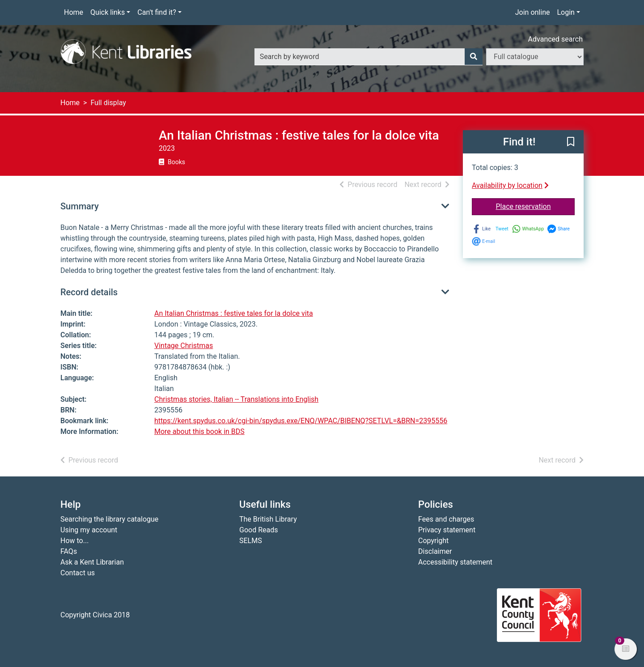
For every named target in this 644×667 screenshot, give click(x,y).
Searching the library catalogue (109, 519)
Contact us (78, 573)
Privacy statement (447, 530)
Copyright (433, 541)
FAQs (69, 551)
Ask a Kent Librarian (92, 562)
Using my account (89, 530)
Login (566, 12)
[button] (571, 142)
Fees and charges (446, 519)
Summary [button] (80, 206)
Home (74, 12)
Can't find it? (157, 12)
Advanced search (555, 39)
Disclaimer (435, 551)
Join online (533, 12)
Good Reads (258, 530)
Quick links (108, 12)
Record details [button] (89, 292)
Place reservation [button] (536, 206)
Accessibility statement (455, 562)
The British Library (268, 519)
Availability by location (510, 185)
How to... (74, 541)
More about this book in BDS (199, 431)
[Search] (474, 57)
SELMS (251, 541)
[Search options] (535, 57)
